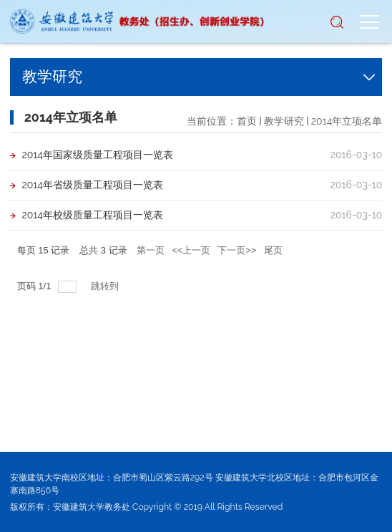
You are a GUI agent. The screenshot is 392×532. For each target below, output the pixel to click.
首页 (247, 121)
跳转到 (106, 286)
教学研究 (284, 121)
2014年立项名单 (347, 121)
